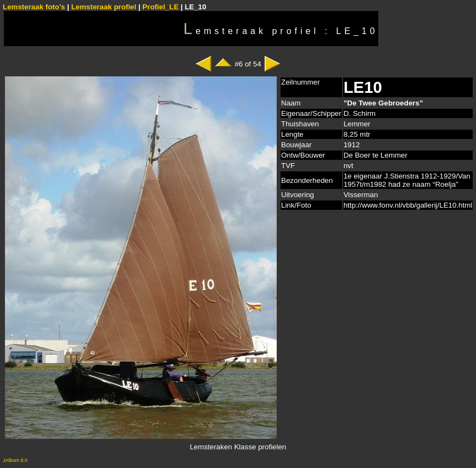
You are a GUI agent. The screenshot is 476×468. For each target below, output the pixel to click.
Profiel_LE (160, 7)
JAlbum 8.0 (15, 460)
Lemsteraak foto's (34, 7)
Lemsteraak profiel (105, 7)
